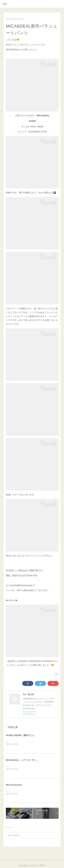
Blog (5, 4)
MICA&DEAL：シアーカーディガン (23, 760)
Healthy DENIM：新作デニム (20, 735)
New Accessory (14, 785)
